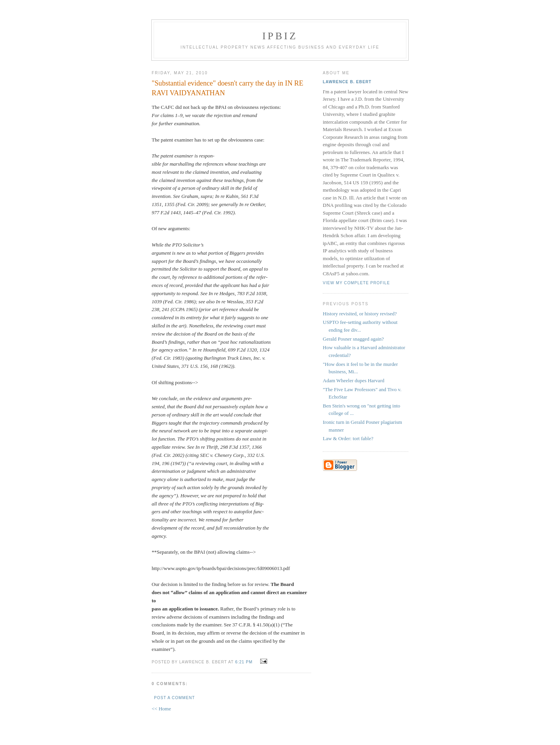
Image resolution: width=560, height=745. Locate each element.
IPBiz (280, 36)
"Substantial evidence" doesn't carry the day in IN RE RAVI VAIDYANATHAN (227, 88)
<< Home (161, 709)
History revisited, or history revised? (360, 314)
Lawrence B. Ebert (347, 82)
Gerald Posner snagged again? (353, 339)
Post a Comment (174, 698)
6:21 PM (244, 662)
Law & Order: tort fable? (348, 438)
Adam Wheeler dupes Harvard (353, 380)
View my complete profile (356, 283)
